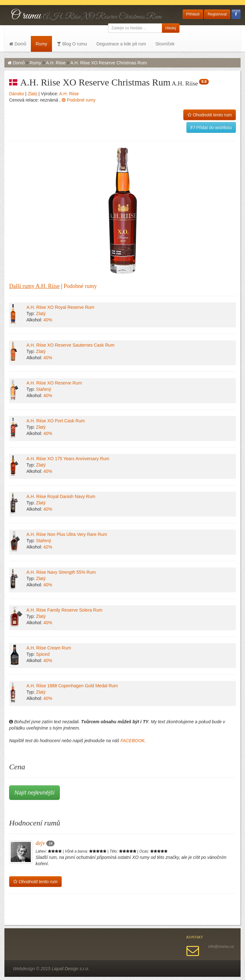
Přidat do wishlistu (211, 127)
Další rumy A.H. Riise (34, 286)
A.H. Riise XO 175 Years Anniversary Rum (68, 459)
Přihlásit (193, 14)
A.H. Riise (56, 63)
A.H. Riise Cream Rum (49, 648)
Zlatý (32, 94)
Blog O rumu (72, 44)
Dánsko (17, 94)
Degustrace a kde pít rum (121, 44)
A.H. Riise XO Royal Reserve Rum (60, 307)
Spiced (43, 654)
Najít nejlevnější (34, 793)
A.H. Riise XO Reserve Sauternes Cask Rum (70, 345)
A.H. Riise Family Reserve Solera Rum (64, 610)
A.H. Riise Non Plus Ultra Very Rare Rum (67, 534)
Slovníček (165, 44)
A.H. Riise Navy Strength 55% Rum (61, 572)
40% (48, 320)
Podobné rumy (79, 100)
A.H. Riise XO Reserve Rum (54, 383)
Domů (18, 44)
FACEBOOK (132, 741)
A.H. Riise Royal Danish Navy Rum (61, 496)
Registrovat (217, 14)
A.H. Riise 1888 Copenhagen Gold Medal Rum (72, 686)
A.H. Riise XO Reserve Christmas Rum (108, 63)
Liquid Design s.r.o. (70, 969)
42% (48, 547)
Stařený (43, 389)
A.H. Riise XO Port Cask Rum (56, 421)
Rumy (41, 44)
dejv (45, 843)
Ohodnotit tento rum (210, 115)
